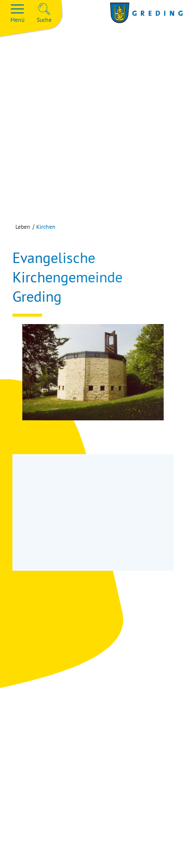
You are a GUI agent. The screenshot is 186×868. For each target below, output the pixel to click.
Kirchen (46, 227)
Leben (23, 227)
